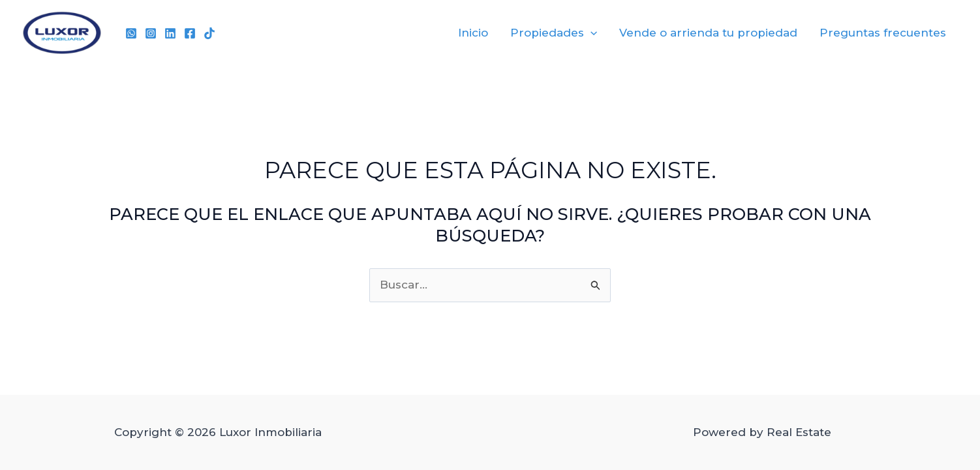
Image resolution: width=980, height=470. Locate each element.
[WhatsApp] (131, 33)
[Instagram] (151, 33)
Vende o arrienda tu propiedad (708, 33)
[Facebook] (190, 33)
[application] (590, 33)
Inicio (473, 33)
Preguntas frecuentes (883, 33)
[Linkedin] (170, 33)
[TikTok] (209, 33)
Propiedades (554, 33)
